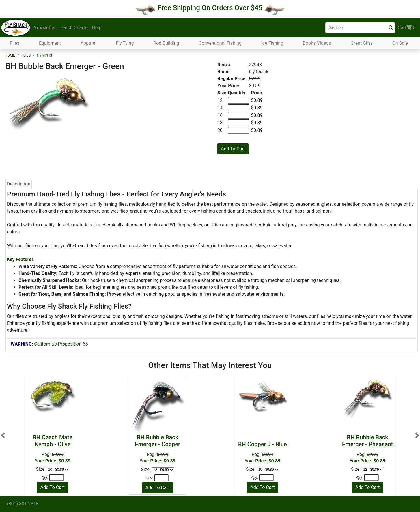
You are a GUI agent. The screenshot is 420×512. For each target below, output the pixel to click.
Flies (15, 43)
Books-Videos (317, 43)
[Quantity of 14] (239, 108)
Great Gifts (362, 43)
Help (97, 28)
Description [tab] (19, 184)
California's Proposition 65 (49, 344)
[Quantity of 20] (239, 130)
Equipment (50, 43)
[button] (3, 435)
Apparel (88, 43)
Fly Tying (125, 43)
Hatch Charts (74, 28)
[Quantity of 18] (239, 123)
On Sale (400, 43)
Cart (407, 28)
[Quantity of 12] (239, 100)
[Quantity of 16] (239, 115)
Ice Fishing (272, 43)
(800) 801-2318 (23, 504)
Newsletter (45, 28)
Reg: (262, 452)
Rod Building (166, 43)
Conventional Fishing (220, 43)
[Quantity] (57, 477)
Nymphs (44, 55)
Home (10, 55)
